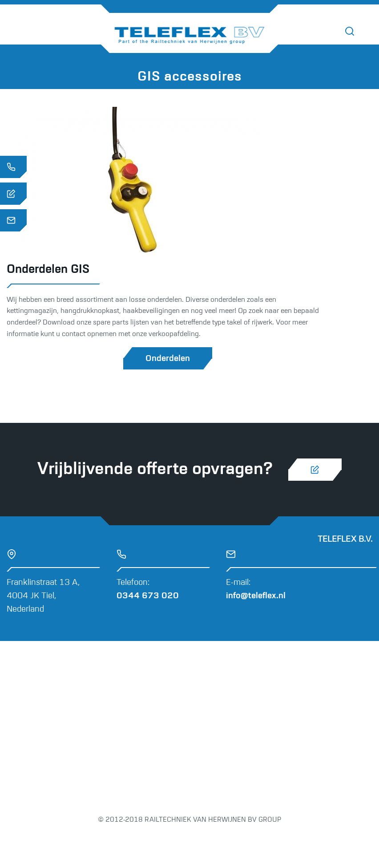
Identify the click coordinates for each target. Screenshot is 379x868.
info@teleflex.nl (256, 596)
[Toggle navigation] (370, 32)
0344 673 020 (148, 596)
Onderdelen (168, 359)
